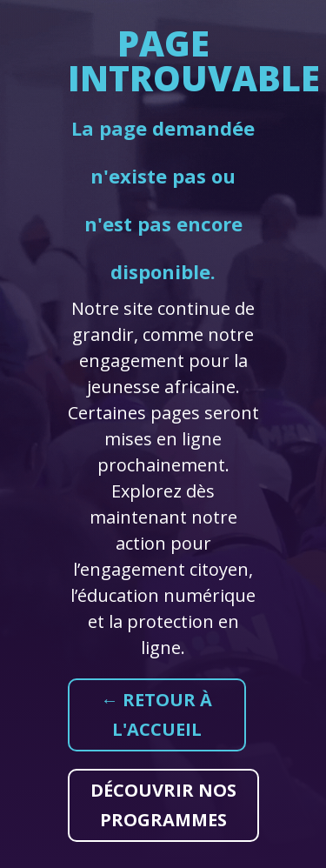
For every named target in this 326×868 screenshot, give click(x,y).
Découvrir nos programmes (163, 805)
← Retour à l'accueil (156, 714)
